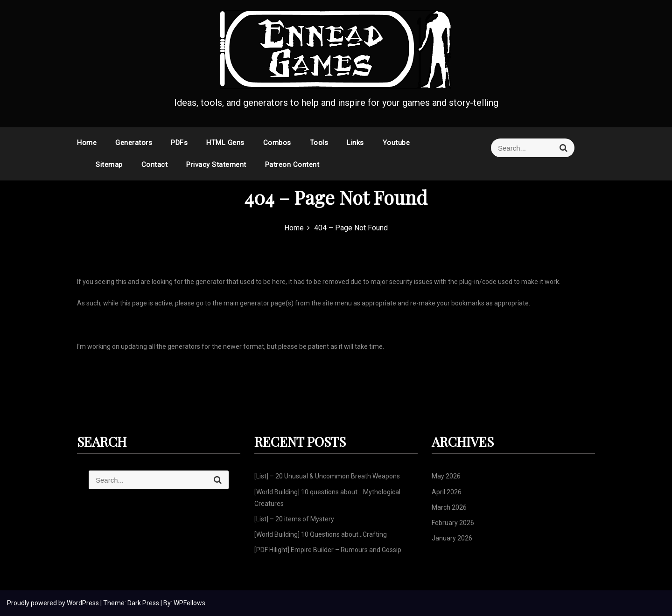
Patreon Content (292, 165)
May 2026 (446, 476)
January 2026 (452, 538)
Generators (134, 143)
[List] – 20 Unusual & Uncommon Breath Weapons (327, 476)
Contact (155, 165)
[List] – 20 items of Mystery (294, 519)
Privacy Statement (216, 165)
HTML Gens (225, 143)
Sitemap (109, 165)
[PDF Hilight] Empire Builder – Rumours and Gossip (328, 550)
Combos (277, 143)
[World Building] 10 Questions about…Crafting (321, 534)
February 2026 (453, 523)
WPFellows (189, 603)
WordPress (84, 603)
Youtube (396, 143)
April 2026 (447, 492)
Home (87, 143)
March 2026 (449, 507)
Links (355, 143)
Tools (319, 143)
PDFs (179, 143)
